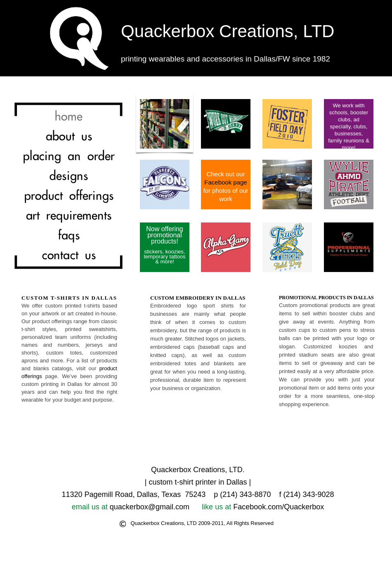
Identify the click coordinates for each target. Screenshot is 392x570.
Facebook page (226, 182)
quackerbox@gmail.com (150, 507)
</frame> (327, 440)
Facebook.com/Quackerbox (279, 507)
